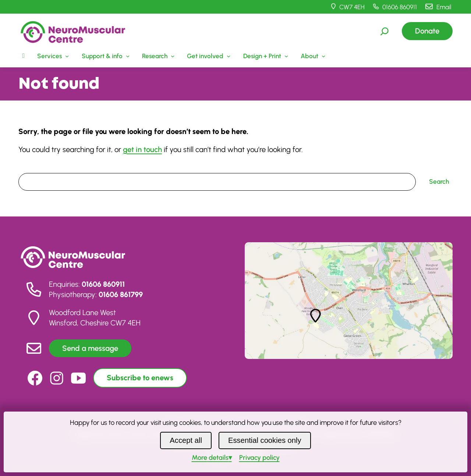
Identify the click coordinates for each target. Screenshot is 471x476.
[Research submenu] (157, 56)
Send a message (90, 348)
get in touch (142, 149)
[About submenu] (312, 56)
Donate (427, 31)
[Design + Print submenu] (265, 56)
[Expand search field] (385, 31)
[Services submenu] (52, 56)
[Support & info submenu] (105, 56)
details (210, 458)
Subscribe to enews (140, 378)
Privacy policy (259, 458)
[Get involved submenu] (208, 56)
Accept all (186, 440)
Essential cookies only (265, 440)
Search (28, 168)
